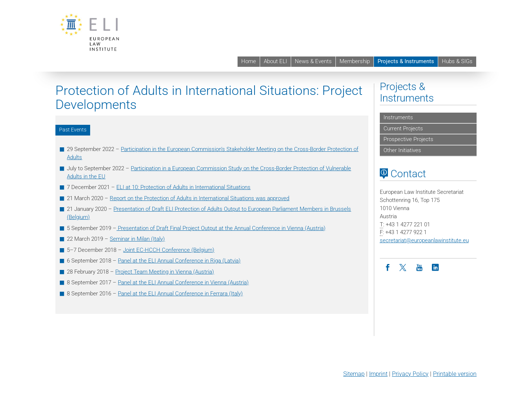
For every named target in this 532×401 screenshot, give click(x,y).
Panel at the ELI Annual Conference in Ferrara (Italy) (180, 294)
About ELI (275, 61)
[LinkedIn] (435, 268)
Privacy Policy (410, 374)
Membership (355, 61)
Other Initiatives (402, 150)
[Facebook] (388, 268)
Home (249, 61)
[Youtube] (420, 268)
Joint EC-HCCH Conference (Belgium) (169, 250)
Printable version (455, 374)
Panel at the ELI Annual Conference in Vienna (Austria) (183, 282)
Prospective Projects (408, 139)
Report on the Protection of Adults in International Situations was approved (199, 198)
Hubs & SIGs (457, 61)
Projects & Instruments (406, 61)
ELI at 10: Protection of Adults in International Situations (183, 187)
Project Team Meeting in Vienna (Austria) (165, 272)
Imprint (378, 374)
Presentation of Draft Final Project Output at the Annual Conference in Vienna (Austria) (221, 228)
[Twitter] (404, 268)
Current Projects (403, 128)
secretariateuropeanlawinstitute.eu (424, 240)
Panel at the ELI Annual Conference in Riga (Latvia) (179, 261)
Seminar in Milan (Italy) (137, 239)
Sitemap (354, 374)
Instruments (398, 117)
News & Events (313, 61)
